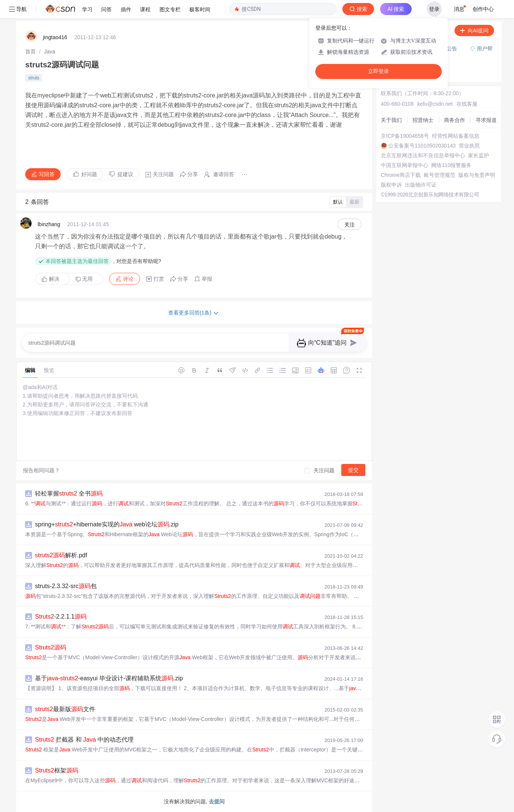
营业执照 (469, 146)
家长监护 (479, 155)
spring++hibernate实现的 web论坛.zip (107, 524)
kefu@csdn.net (435, 104)
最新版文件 (65, 709)
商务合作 (455, 120)
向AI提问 (474, 30)
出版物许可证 (421, 185)
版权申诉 (391, 185)
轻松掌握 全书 (69, 493)
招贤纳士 (423, 120)
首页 (30, 52)
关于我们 (391, 120)
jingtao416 (55, 37)
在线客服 (467, 104)
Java (50, 52)
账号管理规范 (439, 175)
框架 (57, 770)
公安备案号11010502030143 (422, 146)
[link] (30, 52)
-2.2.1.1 (61, 617)
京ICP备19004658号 (405, 136)
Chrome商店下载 (401, 175)
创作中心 (483, 9)
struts (34, 78)
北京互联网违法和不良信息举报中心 (423, 155)
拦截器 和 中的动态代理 (84, 740)
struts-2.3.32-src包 (66, 586)
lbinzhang (49, 224)
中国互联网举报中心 (405, 165)
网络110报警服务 (451, 165)
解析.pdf (61, 555)
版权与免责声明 (477, 175)
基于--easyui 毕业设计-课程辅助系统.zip (109, 678)
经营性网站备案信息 (456, 136)
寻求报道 (486, 120)
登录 (434, 9)
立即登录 (379, 71)
